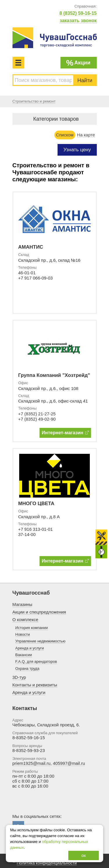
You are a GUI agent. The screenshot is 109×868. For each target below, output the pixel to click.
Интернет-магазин (65, 433)
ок (84, 855)
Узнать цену (77, 150)
